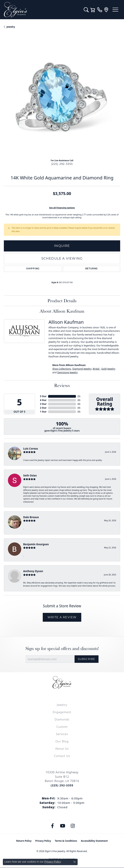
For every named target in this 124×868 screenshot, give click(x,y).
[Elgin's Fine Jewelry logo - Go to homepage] (42, 10)
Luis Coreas (31, 449)
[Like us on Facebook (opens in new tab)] (52, 826)
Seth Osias (30, 475)
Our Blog (62, 741)
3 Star (43, 404)
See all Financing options (62, 208)
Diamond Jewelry (82, 369)
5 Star (43, 396)
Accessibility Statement (94, 841)
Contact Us (62, 756)
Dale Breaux (31, 517)
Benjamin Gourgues (36, 544)
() (79, 396)
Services (62, 734)
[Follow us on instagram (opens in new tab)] (73, 826)
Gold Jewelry (108, 369)
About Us (62, 749)
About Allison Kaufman (62, 311)
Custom (62, 727)
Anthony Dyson (33, 571)
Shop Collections (62, 369)
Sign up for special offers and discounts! (62, 649)
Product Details (62, 301)
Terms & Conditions (66, 841)
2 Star (43, 408)
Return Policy (24, 841)
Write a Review (62, 617)
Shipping (33, 269)
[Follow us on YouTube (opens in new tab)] (62, 826)
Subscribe (87, 659)
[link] (100, 10)
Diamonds (62, 719)
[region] (62, 98)
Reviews (62, 385)
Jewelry (62, 705)
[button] (86, 10)
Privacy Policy (43, 841)
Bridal (96, 369)
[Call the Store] (62, 785)
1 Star (43, 412)
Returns (92, 269)
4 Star (43, 400)
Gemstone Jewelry (68, 372)
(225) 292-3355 (62, 164)
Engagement (62, 712)
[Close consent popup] (75, 862)
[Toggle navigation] (115, 10)
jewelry (11, 27)
